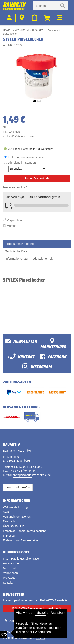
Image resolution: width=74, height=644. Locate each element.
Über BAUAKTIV (13, 526)
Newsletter (21, 341)
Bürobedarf (54, 30)
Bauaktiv (18, 632)
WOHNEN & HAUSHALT (29, 30)
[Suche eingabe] (47, 6)
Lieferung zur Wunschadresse (27, 157)
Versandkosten (26, 136)
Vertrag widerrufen (18, 487)
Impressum (10, 536)
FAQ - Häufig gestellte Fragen (22, 559)
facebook (53, 356)
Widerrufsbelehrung (15, 507)
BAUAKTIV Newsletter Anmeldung (35, 608)
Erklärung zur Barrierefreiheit (21, 540)
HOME (7, 30)
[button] (35, 101)
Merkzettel (9, 578)
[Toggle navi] (60, 17)
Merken (10, 226)
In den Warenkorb (37, 178)
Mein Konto (10, 568)
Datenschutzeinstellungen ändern (30, 621)
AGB (6, 512)
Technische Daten (17, 251)
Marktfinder (53, 344)
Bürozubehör (10, 34)
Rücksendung (12, 563)
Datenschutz (11, 521)
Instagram (37, 366)
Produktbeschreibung (20, 244)
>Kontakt (21, 356)
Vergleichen (12, 220)
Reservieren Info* (15, 187)
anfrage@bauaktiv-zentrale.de (32, 475)
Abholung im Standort (27, 166)
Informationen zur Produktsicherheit (29, 258)
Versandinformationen (17, 517)
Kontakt (8, 583)
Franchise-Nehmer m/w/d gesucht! (25, 531)
